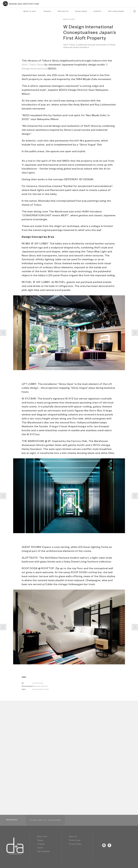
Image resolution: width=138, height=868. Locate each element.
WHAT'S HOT (30, 12)
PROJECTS (63, 12)
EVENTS (98, 12)
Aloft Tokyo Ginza (33, 65)
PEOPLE (48, 12)
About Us (73, 837)
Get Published (43, 852)
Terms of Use (75, 841)
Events (40, 848)
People (40, 841)
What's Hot (42, 837)
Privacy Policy (75, 844)
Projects (41, 844)
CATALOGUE (81, 12)
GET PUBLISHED (116, 12)
